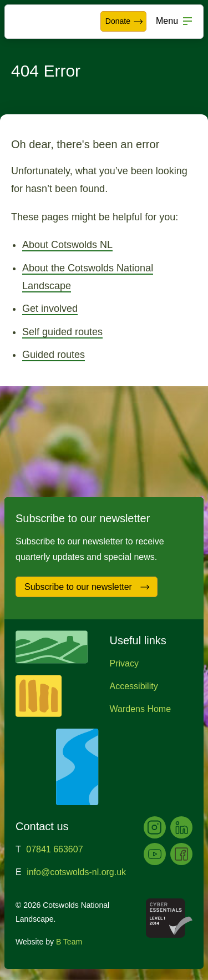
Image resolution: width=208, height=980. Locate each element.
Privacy (124, 663)
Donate (125, 22)
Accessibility (134, 686)
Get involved (50, 309)
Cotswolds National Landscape (42, 22)
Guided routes (54, 355)
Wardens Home (141, 709)
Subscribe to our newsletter (87, 587)
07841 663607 (54, 849)
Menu (167, 21)
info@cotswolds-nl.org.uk (76, 872)
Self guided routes (62, 332)
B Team (69, 942)
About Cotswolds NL (67, 245)
